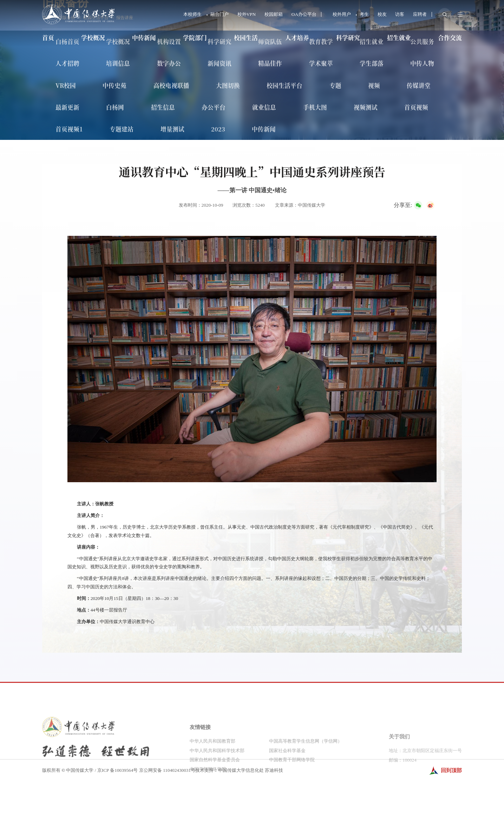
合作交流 (450, 38)
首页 (48, 38)
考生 (364, 14)
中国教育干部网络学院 (292, 788)
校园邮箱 (274, 14)
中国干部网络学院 (208, 798)
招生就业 (399, 38)
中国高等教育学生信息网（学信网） (306, 770)
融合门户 (220, 14)
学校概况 (93, 38)
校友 (382, 14)
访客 (400, 14)
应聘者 (420, 14)
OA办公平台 (304, 14)
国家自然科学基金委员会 (215, 788)
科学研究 (348, 38)
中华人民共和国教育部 (212, 770)
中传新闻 (144, 38)
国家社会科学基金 (287, 779)
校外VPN (247, 14)
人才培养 (297, 38)
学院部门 (195, 38)
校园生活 (246, 38)
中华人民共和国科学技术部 (217, 779)
